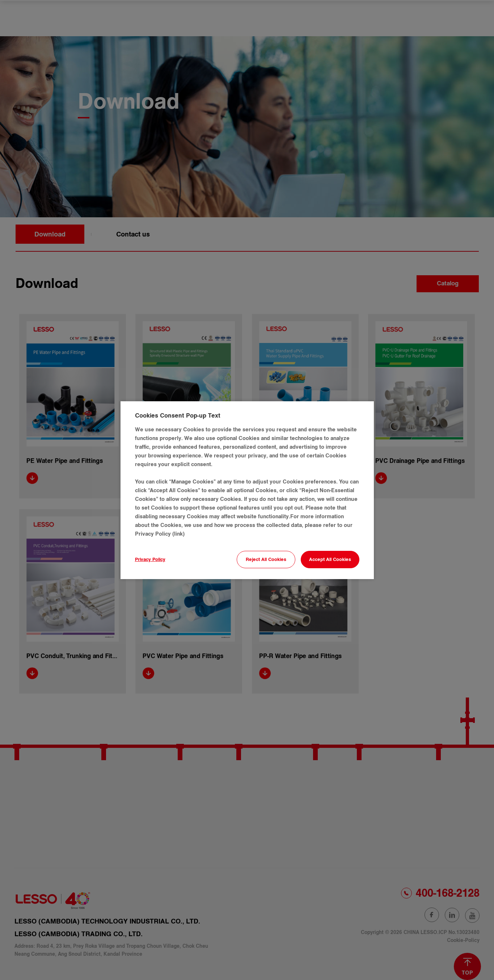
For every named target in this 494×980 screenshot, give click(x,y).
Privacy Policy (150, 560)
